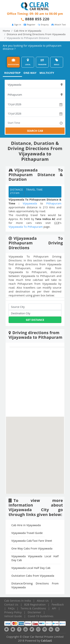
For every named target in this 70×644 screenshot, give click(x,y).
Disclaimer (34, 612)
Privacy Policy (13, 612)
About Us (43, 601)
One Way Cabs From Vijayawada (32, 548)
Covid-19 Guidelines (41, 616)
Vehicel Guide (13, 616)
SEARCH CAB (35, 131)
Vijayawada (30, 203)
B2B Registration (35, 605)
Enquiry (43, 25)
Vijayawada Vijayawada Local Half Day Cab (35, 558)
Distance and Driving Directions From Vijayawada (36, 34)
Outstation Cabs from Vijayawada (33, 576)
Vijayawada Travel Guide (27, 533)
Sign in (17, 25)
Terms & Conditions (33, 608)
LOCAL (28, 62)
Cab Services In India (18, 601)
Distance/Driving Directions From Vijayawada (35, 585)
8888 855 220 (37, 19)
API (54, 608)
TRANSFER (42, 62)
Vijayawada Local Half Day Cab (31, 568)
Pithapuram (54, 203)
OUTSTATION (13, 62)
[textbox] (35, 85)
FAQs (11, 608)
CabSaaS (46, 641)
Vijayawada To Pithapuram (26, 227)
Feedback (58, 605)
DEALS (57, 62)
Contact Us (11, 605)
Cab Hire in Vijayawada (28, 31)
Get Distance (35, 320)
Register (29, 25)
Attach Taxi (59, 25)
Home (6, 31)
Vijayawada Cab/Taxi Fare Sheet (32, 541)
